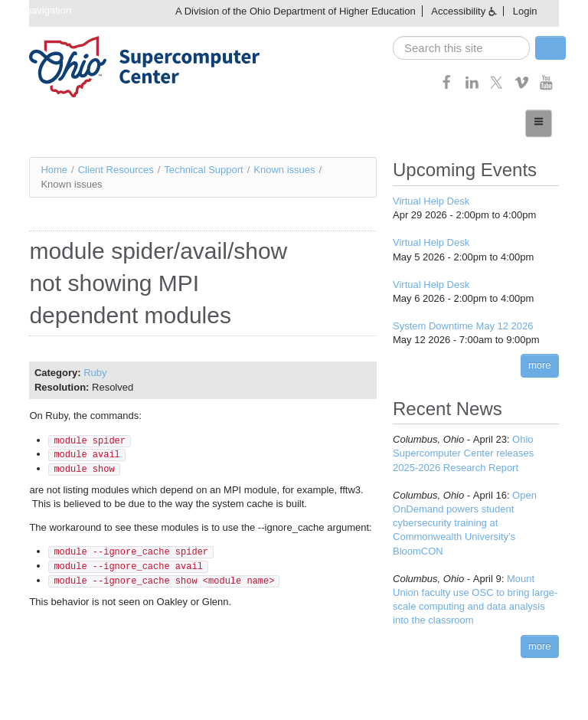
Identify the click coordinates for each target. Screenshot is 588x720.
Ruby (95, 373)
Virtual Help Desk (431, 201)
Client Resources (116, 170)
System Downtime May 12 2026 (463, 326)
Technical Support (203, 170)
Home (54, 170)
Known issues (284, 170)
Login (525, 11)
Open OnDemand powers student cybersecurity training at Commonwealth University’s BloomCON (465, 523)
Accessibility (458, 11)
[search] (461, 48)
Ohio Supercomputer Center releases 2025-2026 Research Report (463, 453)
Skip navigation (38, 10)
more (540, 365)
